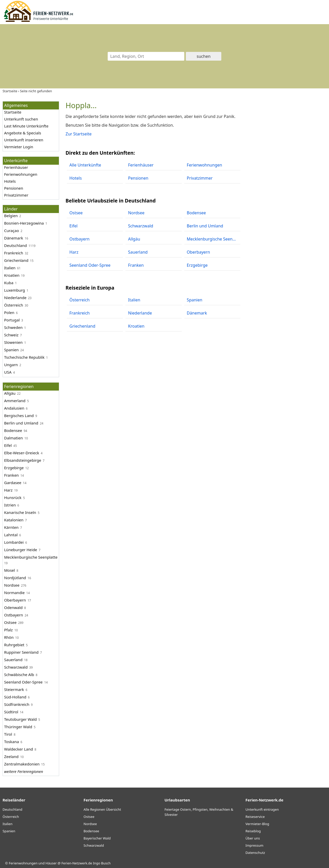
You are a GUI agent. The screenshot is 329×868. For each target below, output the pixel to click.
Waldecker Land (19, 749)
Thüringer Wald (18, 727)
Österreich (14, 305)
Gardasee (13, 483)
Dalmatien (13, 438)
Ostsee (10, 622)
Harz (8, 490)
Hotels (10, 181)
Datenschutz (255, 853)
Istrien (10, 505)
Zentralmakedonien (22, 764)
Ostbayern (14, 615)
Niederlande (15, 298)
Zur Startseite (79, 134)
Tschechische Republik (24, 357)
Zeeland (11, 756)
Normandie (14, 593)
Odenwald (13, 607)
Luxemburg (15, 290)
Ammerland (15, 401)
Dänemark (14, 238)
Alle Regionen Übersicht (102, 809)
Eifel (8, 445)
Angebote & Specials (23, 133)
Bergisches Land (19, 415)
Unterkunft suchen (21, 119)
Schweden (13, 327)
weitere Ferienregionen (24, 771)
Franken (11, 475)
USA (8, 372)
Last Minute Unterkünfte (26, 126)
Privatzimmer (16, 195)
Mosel (10, 570)
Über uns (253, 838)
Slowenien (13, 342)
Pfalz (8, 630)
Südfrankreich (17, 704)
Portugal (12, 320)
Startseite (13, 112)
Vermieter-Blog (257, 824)
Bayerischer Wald (97, 838)
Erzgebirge (14, 468)
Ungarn (11, 365)
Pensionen (14, 188)
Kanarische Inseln (20, 512)
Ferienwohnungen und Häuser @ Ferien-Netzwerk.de (50, 863)
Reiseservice (255, 817)
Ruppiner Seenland (21, 652)
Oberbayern (15, 600)
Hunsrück (13, 497)
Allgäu (10, 393)
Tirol (8, 734)
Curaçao (12, 230)
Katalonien (14, 520)
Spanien (11, 350)
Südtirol (11, 712)
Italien (10, 268)
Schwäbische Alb (19, 675)
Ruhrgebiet (14, 645)
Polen (9, 312)
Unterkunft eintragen (262, 809)
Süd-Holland (15, 697)
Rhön (9, 637)
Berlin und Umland (21, 423)
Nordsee (12, 585)
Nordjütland (15, 578)
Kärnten (11, 527)
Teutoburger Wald (20, 719)
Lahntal (11, 535)
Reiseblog (253, 831)
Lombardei (14, 542)
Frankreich (14, 253)
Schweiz (11, 335)
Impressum (254, 845)
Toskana (12, 742)
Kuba (9, 283)
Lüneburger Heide (21, 550)
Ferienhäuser (16, 167)
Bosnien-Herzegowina (24, 223)
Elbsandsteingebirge (23, 460)
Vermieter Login (19, 147)
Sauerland (13, 660)
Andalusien (14, 408)
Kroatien (12, 275)
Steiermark (14, 689)
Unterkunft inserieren (24, 140)
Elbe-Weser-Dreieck (22, 453)
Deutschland (16, 245)
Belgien (11, 216)
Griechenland (16, 260)
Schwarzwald (16, 667)
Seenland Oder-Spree (23, 682)
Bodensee (13, 430)
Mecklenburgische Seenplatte (31, 557)
